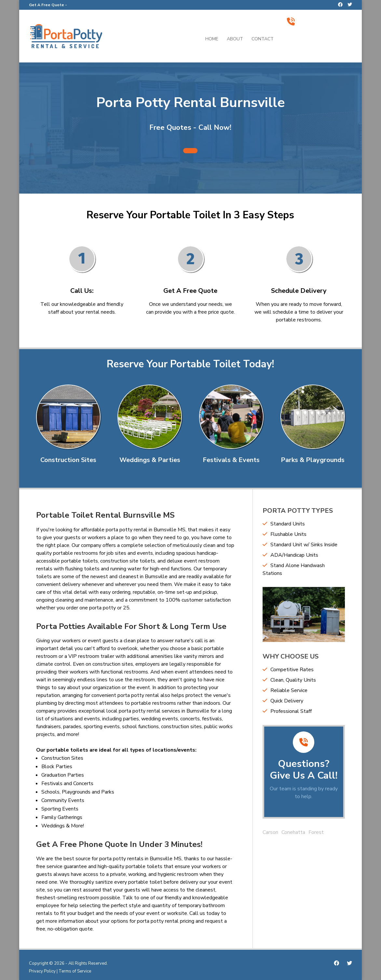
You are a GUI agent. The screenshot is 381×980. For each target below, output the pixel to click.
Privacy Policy (42, 971)
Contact (263, 39)
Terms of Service (75, 971)
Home (212, 39)
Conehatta (293, 832)
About (235, 39)
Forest (316, 832)
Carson (270, 832)
